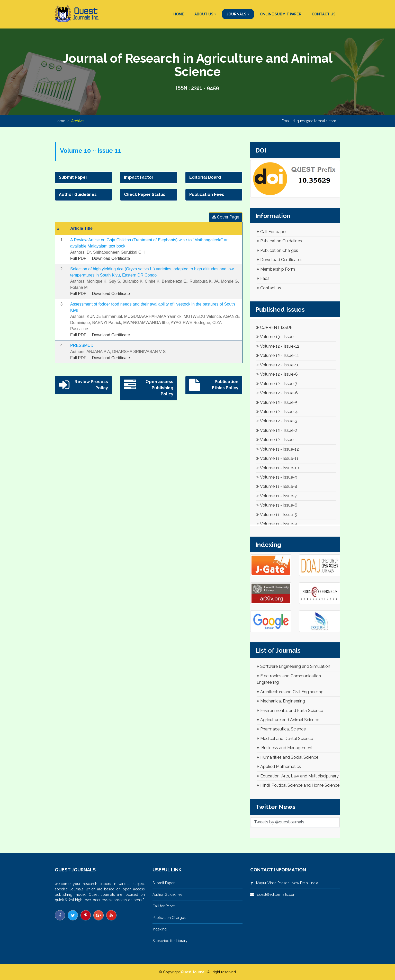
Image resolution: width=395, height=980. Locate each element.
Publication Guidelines (279, 241)
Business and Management (285, 748)
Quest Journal (193, 972)
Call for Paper (164, 906)
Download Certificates (280, 260)
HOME (179, 14)
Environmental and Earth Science (290, 711)
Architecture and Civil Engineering (290, 692)
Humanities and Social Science (288, 757)
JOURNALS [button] (236, 14)
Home (60, 121)
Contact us (269, 288)
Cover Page (226, 217)
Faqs (263, 278)
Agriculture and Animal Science (288, 720)
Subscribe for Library (170, 941)
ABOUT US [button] (204, 14)
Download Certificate (111, 258)
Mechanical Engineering (281, 701)
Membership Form (276, 269)
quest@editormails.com (316, 121)
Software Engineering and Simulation (293, 666)
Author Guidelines (167, 895)
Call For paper (272, 232)
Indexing (160, 929)
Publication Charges (277, 250)
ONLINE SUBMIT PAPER (281, 14)
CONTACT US (324, 14)
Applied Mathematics (279, 767)
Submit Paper (164, 883)
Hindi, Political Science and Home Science (298, 785)
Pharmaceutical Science (281, 729)
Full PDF (78, 258)
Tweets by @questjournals (279, 822)
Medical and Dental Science (285, 739)
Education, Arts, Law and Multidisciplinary (298, 776)
